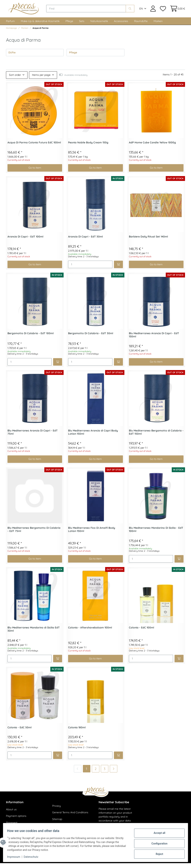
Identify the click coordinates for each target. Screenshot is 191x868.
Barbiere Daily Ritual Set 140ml (148, 242)
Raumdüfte (141, 26)
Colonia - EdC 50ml (20, 732)
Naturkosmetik (99, 26)
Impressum (16, 857)
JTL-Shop (174, 862)
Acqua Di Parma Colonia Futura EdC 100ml (34, 147)
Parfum (10, 26)
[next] (114, 774)
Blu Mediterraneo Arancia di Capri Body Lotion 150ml (93, 437)
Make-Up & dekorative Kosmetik (40, 26)
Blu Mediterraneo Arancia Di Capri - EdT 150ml (154, 340)
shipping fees (45, 862)
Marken (158, 26)
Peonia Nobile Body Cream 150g (88, 147)
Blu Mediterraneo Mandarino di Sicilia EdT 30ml (34, 634)
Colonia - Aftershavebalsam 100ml (90, 633)
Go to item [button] (35, 173)
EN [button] (141, 11)
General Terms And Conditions (70, 817)
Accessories (121, 26)
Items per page (41, 80)
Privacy (56, 811)
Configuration (157, 844)
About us (11, 814)
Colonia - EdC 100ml (142, 633)
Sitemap (57, 824)
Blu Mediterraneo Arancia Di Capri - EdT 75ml (33, 437)
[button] (153, 11)
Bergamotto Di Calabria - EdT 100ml (31, 338)
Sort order (15, 80)
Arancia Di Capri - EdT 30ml (85, 242)
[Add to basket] (118, 269)
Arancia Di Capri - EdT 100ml (25, 242)
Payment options (16, 821)
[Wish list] (163, 11)
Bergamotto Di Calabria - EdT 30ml (91, 338)
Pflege (69, 26)
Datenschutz (33, 857)
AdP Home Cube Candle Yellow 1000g (152, 147)
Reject (157, 853)
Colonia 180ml (77, 732)
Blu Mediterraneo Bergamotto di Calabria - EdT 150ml (156, 437)
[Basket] (177, 11)
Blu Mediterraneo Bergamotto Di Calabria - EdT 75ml (34, 534)
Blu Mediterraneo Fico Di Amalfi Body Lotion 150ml (92, 534)
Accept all (157, 834)
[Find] (92, 11)
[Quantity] (90, 269)
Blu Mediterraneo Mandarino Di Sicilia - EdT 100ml (156, 534)
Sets (82, 26)
